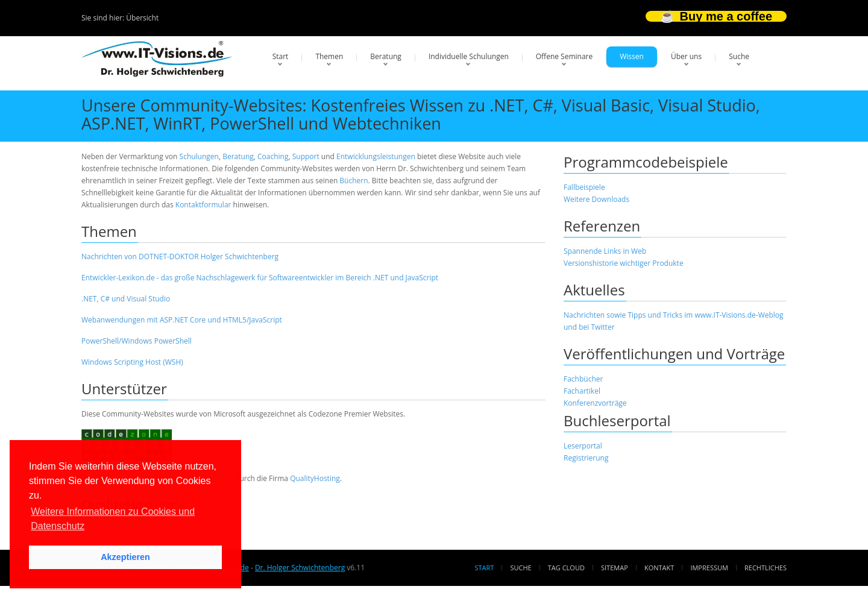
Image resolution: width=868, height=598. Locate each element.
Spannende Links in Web (605, 251)
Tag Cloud (566, 568)
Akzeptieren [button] (125, 557)
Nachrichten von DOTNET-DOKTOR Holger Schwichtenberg (180, 257)
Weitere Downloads (596, 199)
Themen (329, 56)
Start (281, 56)
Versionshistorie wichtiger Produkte (624, 263)
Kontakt (659, 568)
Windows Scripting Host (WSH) (132, 362)
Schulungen (199, 156)
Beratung (386, 56)
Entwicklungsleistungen (376, 156)
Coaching (273, 156)
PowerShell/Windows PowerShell (137, 341)
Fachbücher (583, 379)
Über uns (686, 56)
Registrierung (586, 458)
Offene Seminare (565, 56)
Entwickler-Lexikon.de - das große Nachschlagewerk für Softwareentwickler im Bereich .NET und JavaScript (260, 278)
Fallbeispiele (584, 187)
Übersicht (142, 18)
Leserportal (583, 446)
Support (306, 156)
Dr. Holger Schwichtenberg (300, 568)
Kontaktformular (203, 205)
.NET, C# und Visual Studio (126, 299)
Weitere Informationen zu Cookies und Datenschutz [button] (113, 519)
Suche (739, 56)
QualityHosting (315, 478)
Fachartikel (582, 391)
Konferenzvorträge (595, 403)
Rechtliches (766, 568)
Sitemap (615, 568)
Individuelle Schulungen (469, 56)
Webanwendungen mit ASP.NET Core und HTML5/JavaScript (182, 320)
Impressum (709, 568)
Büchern (354, 181)
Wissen (632, 56)
